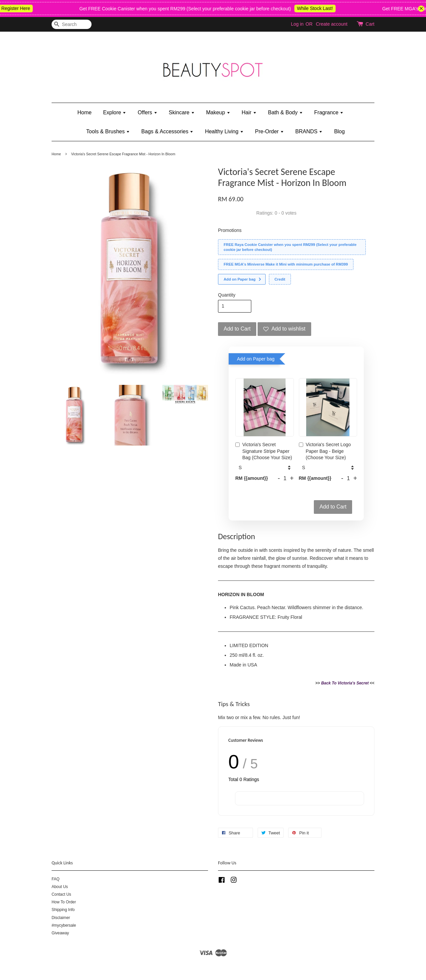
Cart (370, 24)
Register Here (22, 8)
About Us (60, 887)
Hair (249, 112)
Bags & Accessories (168, 131)
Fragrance (329, 112)
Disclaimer (61, 918)
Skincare (182, 112)
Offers (148, 112)
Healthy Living (224, 131)
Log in (297, 24)
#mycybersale (64, 925)
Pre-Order (269, 131)
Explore (115, 112)
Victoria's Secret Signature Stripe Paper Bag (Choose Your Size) (264, 451)
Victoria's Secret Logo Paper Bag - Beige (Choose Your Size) (325, 451)
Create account (332, 24)
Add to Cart (333, 507)
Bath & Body (285, 112)
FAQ (56, 879)
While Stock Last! (321, 8)
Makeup (218, 112)
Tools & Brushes (108, 131)
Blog (339, 131)
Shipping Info (63, 910)
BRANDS (309, 131)
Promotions (230, 230)
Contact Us (61, 894)
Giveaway (60, 933)
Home (85, 112)
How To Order (64, 902)
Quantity (227, 295)
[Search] (72, 24)
